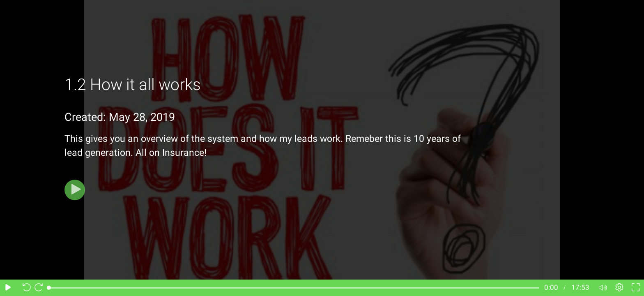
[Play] (75, 190)
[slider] (294, 288)
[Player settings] (619, 288)
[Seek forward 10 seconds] (41, 288)
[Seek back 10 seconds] (25, 288)
